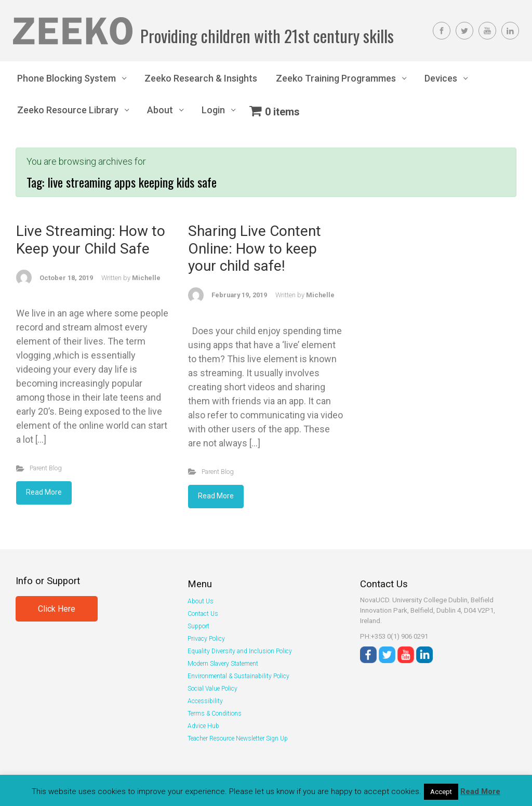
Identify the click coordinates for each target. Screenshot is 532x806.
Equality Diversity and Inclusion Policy (240, 651)
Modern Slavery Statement (223, 664)
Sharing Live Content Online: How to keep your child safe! (255, 248)
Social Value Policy (212, 689)
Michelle (146, 278)
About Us (201, 601)
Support (198, 626)
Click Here (57, 609)
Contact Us (203, 614)
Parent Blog (46, 468)
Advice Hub (203, 726)
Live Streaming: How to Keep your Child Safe (91, 240)
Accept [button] (441, 792)
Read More (44, 492)
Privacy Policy (206, 639)
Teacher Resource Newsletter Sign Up (238, 738)
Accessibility (205, 701)
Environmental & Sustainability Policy (238, 676)
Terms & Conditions (215, 713)
